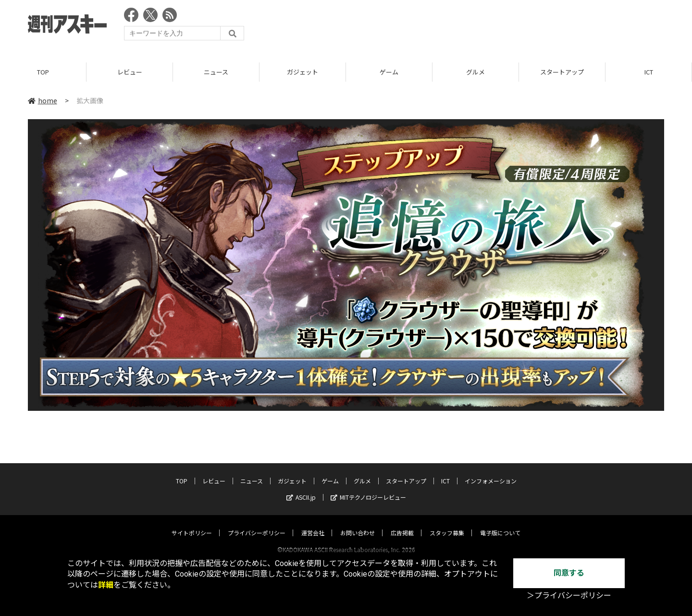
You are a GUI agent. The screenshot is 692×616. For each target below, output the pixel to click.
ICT (649, 72)
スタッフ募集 (447, 524)
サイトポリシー (192, 524)
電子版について (500, 524)
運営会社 (313, 524)
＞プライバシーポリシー (569, 596)
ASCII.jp (301, 488)
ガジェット (303, 72)
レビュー (130, 72)
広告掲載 (402, 524)
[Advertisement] (489, 26)
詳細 (106, 585)
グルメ (476, 72)
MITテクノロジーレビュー (368, 488)
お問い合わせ (358, 524)
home (43, 100)
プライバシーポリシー (257, 524)
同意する (569, 573)
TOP (43, 72)
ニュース (216, 72)
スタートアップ (562, 72)
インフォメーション (491, 472)
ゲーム (389, 72)
